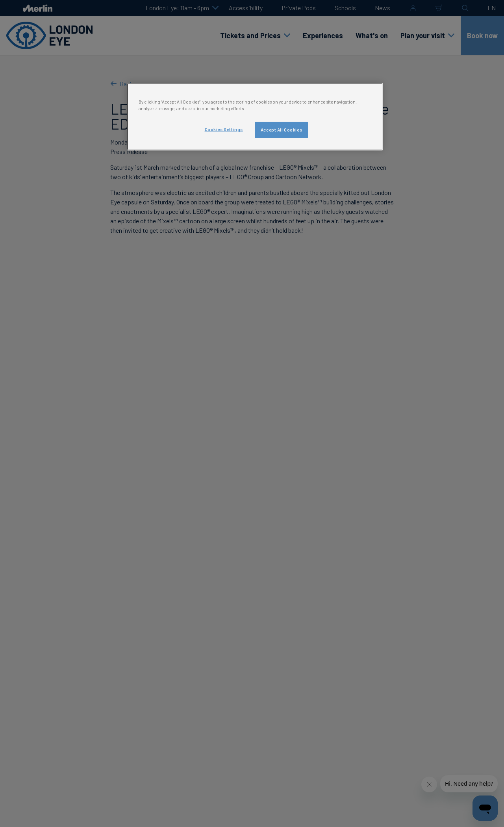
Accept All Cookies (281, 130)
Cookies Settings (224, 129)
